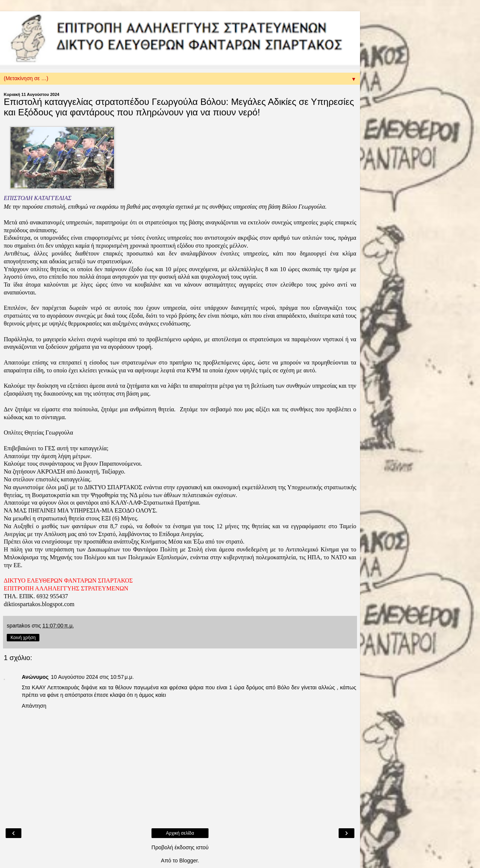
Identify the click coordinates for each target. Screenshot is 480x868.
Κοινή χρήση (23, 638)
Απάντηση (34, 706)
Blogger (188, 861)
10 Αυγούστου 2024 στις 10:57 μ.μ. (92, 677)
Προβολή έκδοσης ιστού (180, 847)
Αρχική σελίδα (180, 833)
